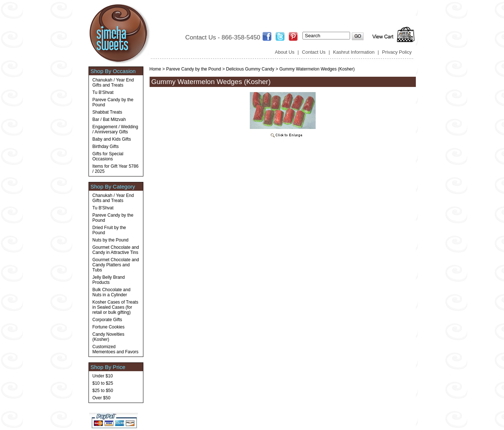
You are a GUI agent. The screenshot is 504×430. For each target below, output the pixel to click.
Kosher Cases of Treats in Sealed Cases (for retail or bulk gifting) (115, 307)
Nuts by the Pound (111, 240)
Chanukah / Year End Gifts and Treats (113, 83)
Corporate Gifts (107, 320)
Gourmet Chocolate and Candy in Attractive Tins (116, 250)
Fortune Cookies (109, 327)
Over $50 (101, 398)
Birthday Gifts (106, 146)
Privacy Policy (397, 52)
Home (155, 69)
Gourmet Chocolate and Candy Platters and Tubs (116, 265)
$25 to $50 (103, 391)
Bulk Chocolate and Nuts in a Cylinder (112, 292)
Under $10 (103, 376)
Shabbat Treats (107, 112)
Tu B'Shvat (103, 92)
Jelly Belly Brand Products (109, 280)
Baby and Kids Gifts (112, 139)
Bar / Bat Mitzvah (109, 119)
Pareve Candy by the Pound (113, 102)
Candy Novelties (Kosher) (108, 337)
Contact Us (314, 52)
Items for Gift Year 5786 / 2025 (116, 169)
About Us (285, 52)
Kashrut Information (354, 52)
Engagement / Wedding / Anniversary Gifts (115, 129)
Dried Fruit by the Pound (109, 230)
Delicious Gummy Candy (250, 69)
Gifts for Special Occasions (108, 156)
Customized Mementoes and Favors (116, 349)
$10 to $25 (103, 383)
